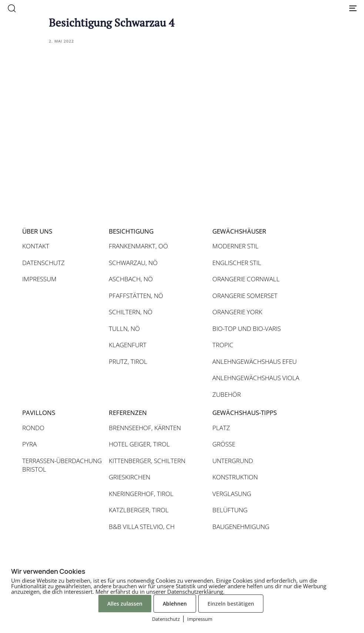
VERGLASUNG (232, 494)
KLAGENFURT (128, 345)
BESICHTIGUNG (131, 231)
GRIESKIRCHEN (129, 477)
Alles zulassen (125, 604)
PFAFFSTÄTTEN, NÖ (136, 296)
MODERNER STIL (235, 246)
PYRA (29, 444)
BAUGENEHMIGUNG (241, 527)
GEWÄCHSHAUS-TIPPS (245, 413)
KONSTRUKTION (235, 477)
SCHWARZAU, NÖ (133, 263)
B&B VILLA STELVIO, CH (142, 527)
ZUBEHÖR (227, 394)
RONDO (33, 428)
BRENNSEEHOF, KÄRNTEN (145, 428)
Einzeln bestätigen (231, 604)
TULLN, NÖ (124, 329)
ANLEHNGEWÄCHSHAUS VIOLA (256, 378)
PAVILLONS (39, 413)
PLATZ (221, 428)
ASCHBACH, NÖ (131, 279)
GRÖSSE (224, 444)
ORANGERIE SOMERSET (245, 296)
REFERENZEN (128, 413)
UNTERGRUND (233, 461)
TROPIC (223, 345)
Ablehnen (175, 604)
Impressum (200, 619)
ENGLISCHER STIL (237, 263)
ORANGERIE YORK (237, 312)
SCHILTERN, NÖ (131, 312)
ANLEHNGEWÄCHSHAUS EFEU (255, 361)
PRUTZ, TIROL (128, 361)
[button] (11, 8)
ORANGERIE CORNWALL (246, 279)
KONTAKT (36, 246)
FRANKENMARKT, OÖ (138, 246)
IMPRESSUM (39, 279)
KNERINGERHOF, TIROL (141, 494)
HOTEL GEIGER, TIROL (139, 444)
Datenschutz (166, 619)
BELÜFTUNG (230, 510)
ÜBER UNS (37, 231)
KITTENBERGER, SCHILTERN (147, 461)
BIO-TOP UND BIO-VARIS (247, 329)
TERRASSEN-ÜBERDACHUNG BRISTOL (62, 465)
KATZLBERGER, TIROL (139, 510)
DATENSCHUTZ (43, 263)
